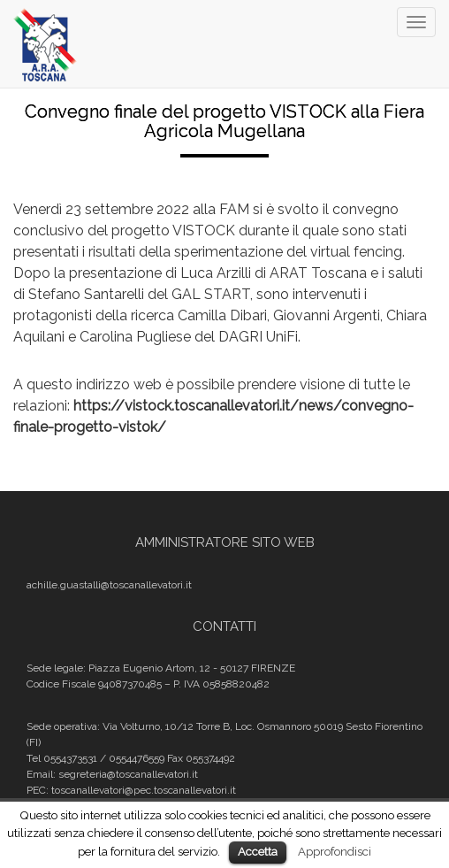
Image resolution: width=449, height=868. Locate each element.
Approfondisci (335, 851)
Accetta (258, 852)
